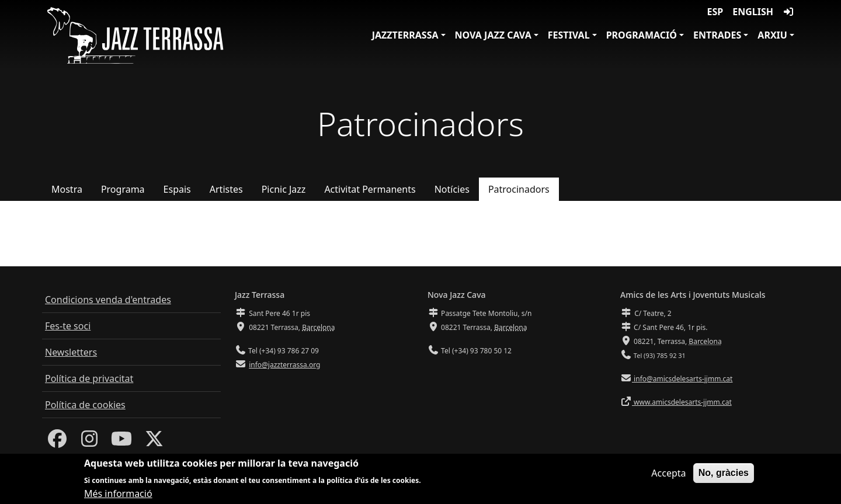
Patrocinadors (519, 189)
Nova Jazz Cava (493, 35)
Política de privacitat (89, 378)
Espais (177, 189)
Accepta (668, 477)
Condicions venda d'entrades (108, 300)
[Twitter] (154, 442)
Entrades (717, 35)
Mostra (67, 189)
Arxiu (772, 35)
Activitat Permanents (370, 189)
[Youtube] (121, 442)
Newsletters (71, 352)
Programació (642, 35)
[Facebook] (57, 442)
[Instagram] (89, 442)
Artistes (226, 189)
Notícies (452, 189)
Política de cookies (85, 405)
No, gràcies (724, 477)
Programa (123, 189)
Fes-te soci (68, 326)
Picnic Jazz (284, 189)
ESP (715, 12)
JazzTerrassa (405, 35)
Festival (569, 35)
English (753, 12)
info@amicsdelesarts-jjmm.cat (682, 379)
